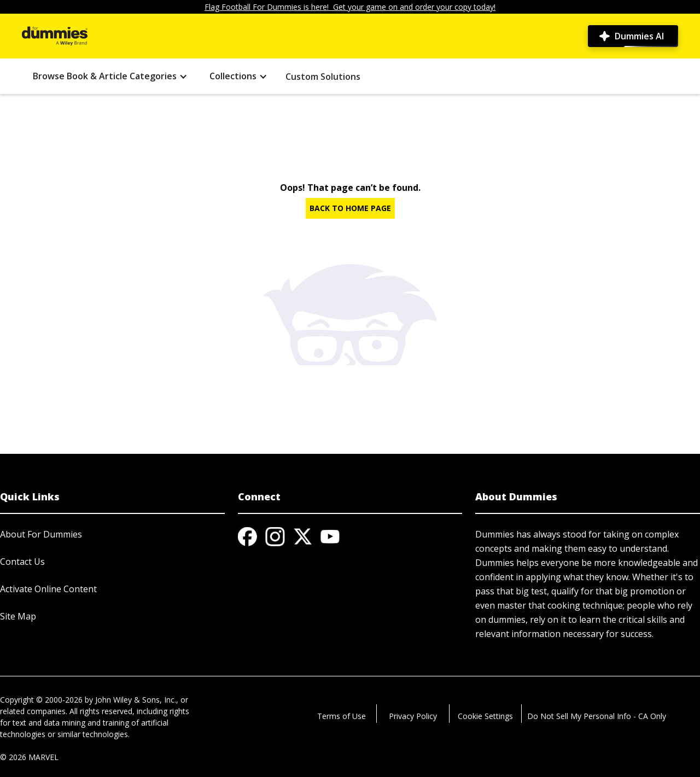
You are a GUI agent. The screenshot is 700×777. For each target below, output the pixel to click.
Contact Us (22, 562)
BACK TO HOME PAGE (350, 208)
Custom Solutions (323, 77)
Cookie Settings (485, 716)
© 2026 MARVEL (29, 757)
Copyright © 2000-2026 (41, 700)
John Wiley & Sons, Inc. (136, 700)
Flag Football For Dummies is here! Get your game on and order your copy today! (350, 7)
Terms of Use (342, 716)
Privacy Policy (413, 716)
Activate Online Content (48, 589)
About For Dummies (41, 534)
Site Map (18, 616)
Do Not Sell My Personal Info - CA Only (597, 716)
